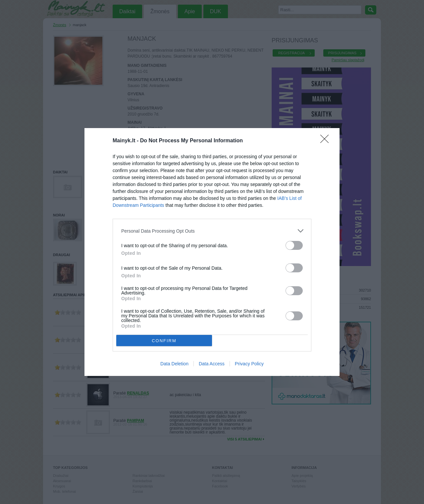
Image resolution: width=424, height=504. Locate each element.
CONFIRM (164, 341)
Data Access (212, 364)
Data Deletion (174, 364)
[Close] (327, 141)
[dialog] (212, 252)
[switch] (294, 245)
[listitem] (212, 231)
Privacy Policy (249, 364)
